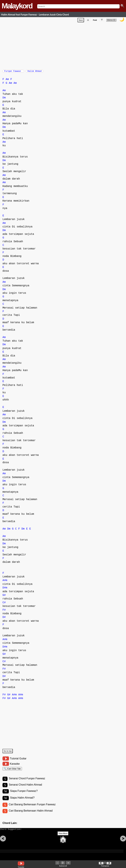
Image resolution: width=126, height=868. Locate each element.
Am (7, 81)
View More (63, 840)
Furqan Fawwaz (13, 72)
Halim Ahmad (35, 72)
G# (4, 597)
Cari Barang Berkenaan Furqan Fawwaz (32, 809)
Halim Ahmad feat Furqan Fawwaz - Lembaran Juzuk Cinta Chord (35, 15)
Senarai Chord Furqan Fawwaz (27, 782)
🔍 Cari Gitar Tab (12, 771)
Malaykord (17, 6)
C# (4, 604)
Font (95, 21)
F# (4, 612)
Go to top (8, 753)
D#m (5, 589)
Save (81, 21)
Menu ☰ (111, 21)
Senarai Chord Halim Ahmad (25, 788)
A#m (5, 582)
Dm (4, 99)
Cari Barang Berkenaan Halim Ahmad (31, 815)
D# (4, 619)
